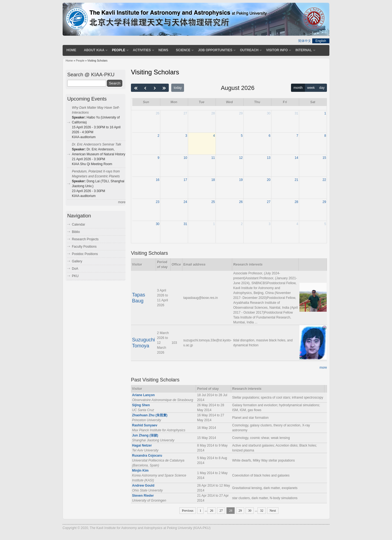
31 (296, 113)
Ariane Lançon (143, 395)
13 (269, 158)
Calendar (79, 225)
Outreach (249, 50)
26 (157, 113)
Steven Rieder (143, 496)
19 (241, 180)
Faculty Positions (84, 247)
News (163, 50)
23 (157, 202)
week (311, 88)
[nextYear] (164, 88)
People (119, 50)
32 (262, 511)
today (178, 88)
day (322, 88)
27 (185, 113)
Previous (188, 511)
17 (185, 180)
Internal (304, 50)
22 (324, 180)
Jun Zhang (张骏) (145, 435)
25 (213, 202)
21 (296, 180)
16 (157, 180)
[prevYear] (136, 88)
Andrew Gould (143, 486)
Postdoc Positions (85, 254)
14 (296, 158)
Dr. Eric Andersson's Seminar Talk (97, 144)
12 (241, 158)
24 (185, 202)
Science (183, 50)
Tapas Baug (139, 298)
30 (269, 113)
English (321, 41)
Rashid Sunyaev (145, 425)
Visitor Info (277, 50)
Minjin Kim (140, 471)
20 (269, 180)
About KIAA (94, 50)
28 (213, 113)
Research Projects (85, 239)
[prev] (145, 88)
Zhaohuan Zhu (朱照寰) (150, 415)
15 (324, 158)
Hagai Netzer (142, 445)
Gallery (77, 261)
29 (241, 113)
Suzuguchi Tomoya (143, 343)
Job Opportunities (215, 50)
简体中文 (305, 41)
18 (213, 180)
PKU (75, 276)
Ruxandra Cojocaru (147, 456)
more (323, 368)
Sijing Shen (141, 405)
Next (273, 511)
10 (185, 158)
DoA (75, 269)
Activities (142, 50)
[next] (155, 88)
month (298, 88)
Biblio (76, 232)
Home (71, 50)
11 (213, 158)
